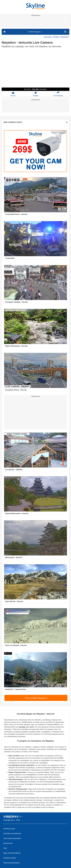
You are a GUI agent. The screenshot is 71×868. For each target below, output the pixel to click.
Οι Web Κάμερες (35, 32)
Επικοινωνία (8, 843)
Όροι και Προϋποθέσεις (12, 853)
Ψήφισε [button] (36, 94)
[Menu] (65, 32)
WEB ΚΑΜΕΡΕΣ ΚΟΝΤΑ (35, 122)
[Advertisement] (35, 22)
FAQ (5, 848)
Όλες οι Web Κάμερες (36, 698)
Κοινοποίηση (58, 94)
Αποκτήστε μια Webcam (12, 833)
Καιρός (13, 94)
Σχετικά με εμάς (9, 829)
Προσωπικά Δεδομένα (11, 863)
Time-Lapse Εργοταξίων (12, 838)
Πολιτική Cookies (10, 858)
